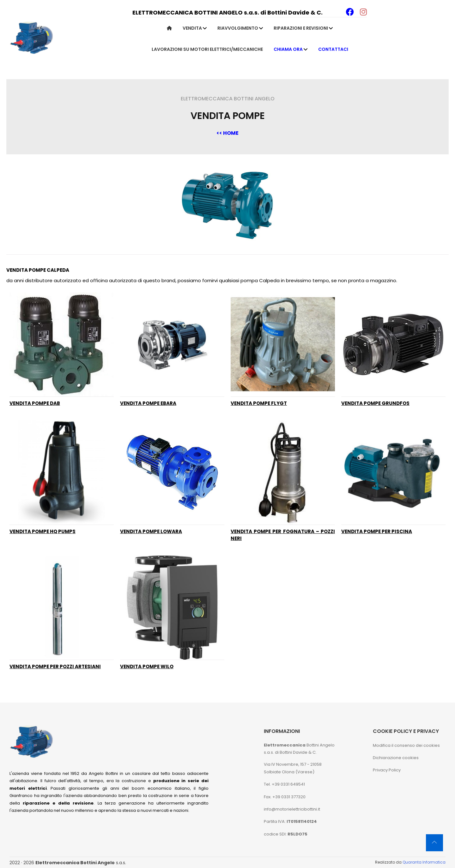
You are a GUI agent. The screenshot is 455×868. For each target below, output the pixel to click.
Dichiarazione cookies (396, 758)
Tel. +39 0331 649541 (284, 784)
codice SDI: (286, 834)
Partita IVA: (290, 821)
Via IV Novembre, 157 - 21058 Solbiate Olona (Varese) (293, 768)
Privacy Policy (387, 770)
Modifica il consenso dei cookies (406, 745)
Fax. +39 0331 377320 (285, 797)
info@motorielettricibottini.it (292, 809)
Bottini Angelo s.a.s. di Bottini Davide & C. (299, 749)
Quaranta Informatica (424, 862)
